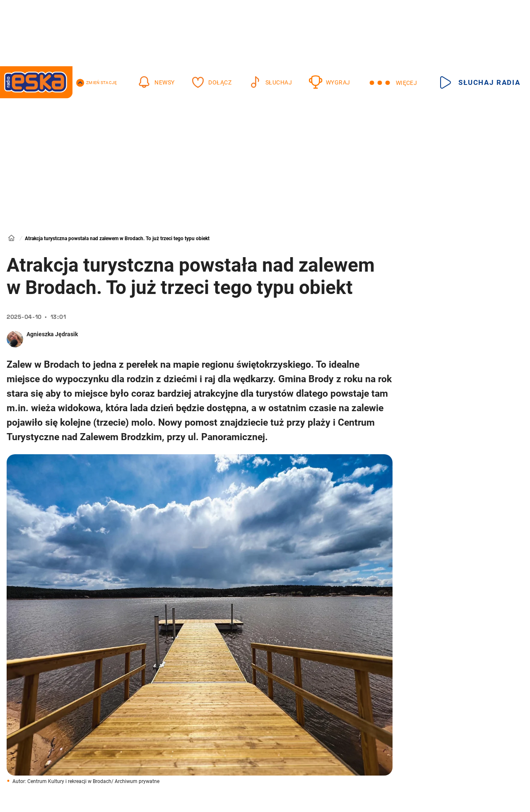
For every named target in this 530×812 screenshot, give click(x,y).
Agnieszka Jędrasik (52, 334)
